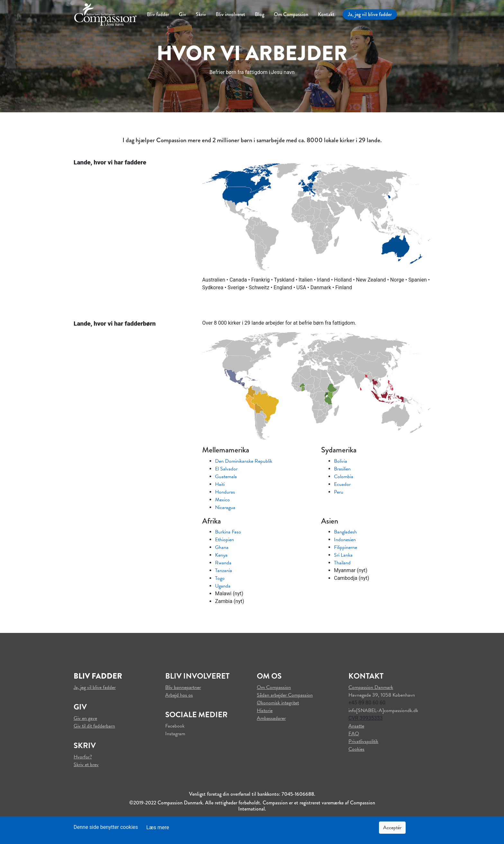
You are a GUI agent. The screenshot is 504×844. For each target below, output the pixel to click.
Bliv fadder (158, 14)
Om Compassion (291, 14)
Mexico (222, 500)
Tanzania (224, 570)
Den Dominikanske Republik (244, 461)
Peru (339, 492)
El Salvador (226, 469)
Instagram (175, 734)
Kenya (221, 555)
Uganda (223, 586)
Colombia (344, 477)
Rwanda (223, 563)
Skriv (201, 14)
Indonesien (345, 540)
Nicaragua (225, 507)
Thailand (342, 563)
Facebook (175, 726)
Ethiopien (225, 540)
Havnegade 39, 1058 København (382, 695)
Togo (220, 578)
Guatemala (226, 477)
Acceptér (392, 828)
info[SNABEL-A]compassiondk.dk (383, 710)
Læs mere (158, 827)
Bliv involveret (230, 14)
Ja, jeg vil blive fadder (370, 14)
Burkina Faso (228, 532)
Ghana (222, 547)
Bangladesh (345, 532)
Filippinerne (346, 547)
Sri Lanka (343, 555)
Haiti (220, 484)
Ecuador (342, 484)
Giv (182, 14)
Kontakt (326, 14)
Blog (260, 14)
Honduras (225, 492)
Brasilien (342, 469)
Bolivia (341, 461)
